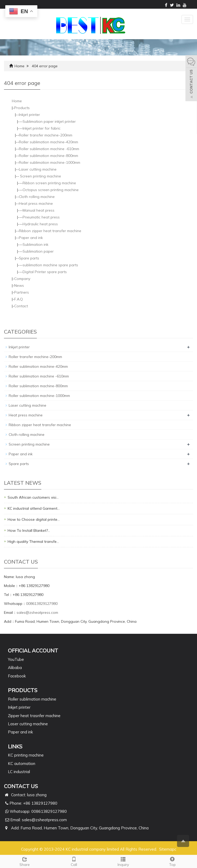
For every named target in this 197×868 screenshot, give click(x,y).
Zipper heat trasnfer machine (34, 716)
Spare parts (29, 258)
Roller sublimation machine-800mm (49, 156)
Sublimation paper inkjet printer (49, 121)
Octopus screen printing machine (51, 190)
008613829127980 (42, 604)
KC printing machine (26, 755)
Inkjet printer (29, 115)
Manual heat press (39, 210)
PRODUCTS (23, 690)
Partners (22, 292)
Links (15, 746)
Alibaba (15, 668)
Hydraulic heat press (40, 224)
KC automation (22, 764)
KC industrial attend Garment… (34, 508)
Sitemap (167, 849)
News (19, 285)
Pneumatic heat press (41, 217)
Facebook (17, 676)
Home (19, 66)
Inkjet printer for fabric (42, 128)
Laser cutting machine (38, 169)
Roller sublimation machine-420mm (49, 142)
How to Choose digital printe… (34, 519)
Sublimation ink (36, 244)
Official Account (33, 650)
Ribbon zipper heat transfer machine (50, 231)
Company (22, 279)
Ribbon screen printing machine (49, 183)
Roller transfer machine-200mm (46, 135)
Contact (21, 306)
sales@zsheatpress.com (37, 612)
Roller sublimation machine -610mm (49, 149)
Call (74, 861)
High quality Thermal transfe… (33, 542)
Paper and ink (31, 238)
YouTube (16, 659)
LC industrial (19, 772)
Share (25, 861)
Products (22, 108)
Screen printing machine (40, 176)
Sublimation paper (38, 251)
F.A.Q (19, 299)
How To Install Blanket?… (29, 530)
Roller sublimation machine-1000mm (50, 162)
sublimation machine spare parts (50, 265)
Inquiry (123, 861)
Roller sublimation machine (32, 699)
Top (172, 861)
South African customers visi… (33, 497)
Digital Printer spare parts (45, 272)
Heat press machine (36, 203)
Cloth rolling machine (37, 197)
